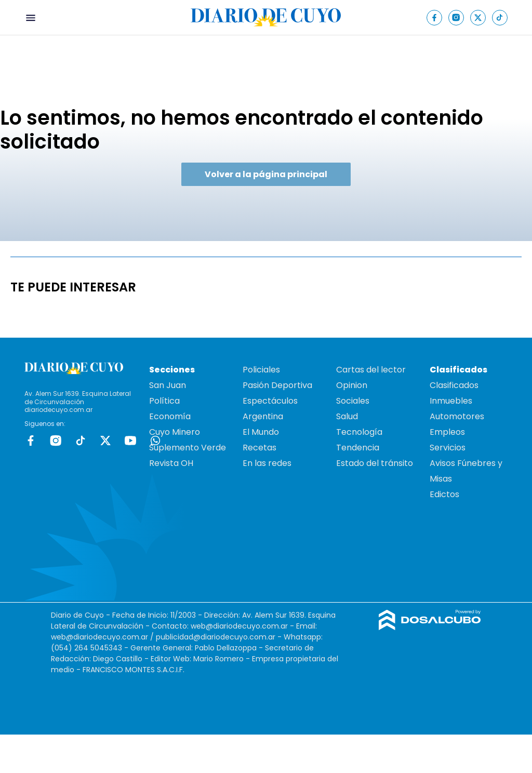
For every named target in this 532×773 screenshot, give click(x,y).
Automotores (457, 416)
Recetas (260, 448)
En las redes (267, 463)
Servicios (448, 448)
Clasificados (454, 385)
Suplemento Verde (188, 448)
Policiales (261, 370)
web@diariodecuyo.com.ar (239, 626)
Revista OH (171, 463)
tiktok (81, 441)
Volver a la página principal (266, 174)
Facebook (31, 441)
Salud (347, 416)
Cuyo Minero (175, 432)
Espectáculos (270, 401)
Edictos (444, 494)
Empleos (447, 432)
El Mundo (261, 432)
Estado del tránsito (375, 463)
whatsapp (155, 441)
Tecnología (359, 432)
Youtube (130, 441)
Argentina (263, 416)
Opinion (352, 385)
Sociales (353, 401)
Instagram (56, 441)
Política (164, 401)
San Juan (168, 385)
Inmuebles (451, 401)
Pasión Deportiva (277, 385)
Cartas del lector (371, 370)
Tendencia (358, 448)
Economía (170, 416)
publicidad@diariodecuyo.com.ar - (220, 637)
